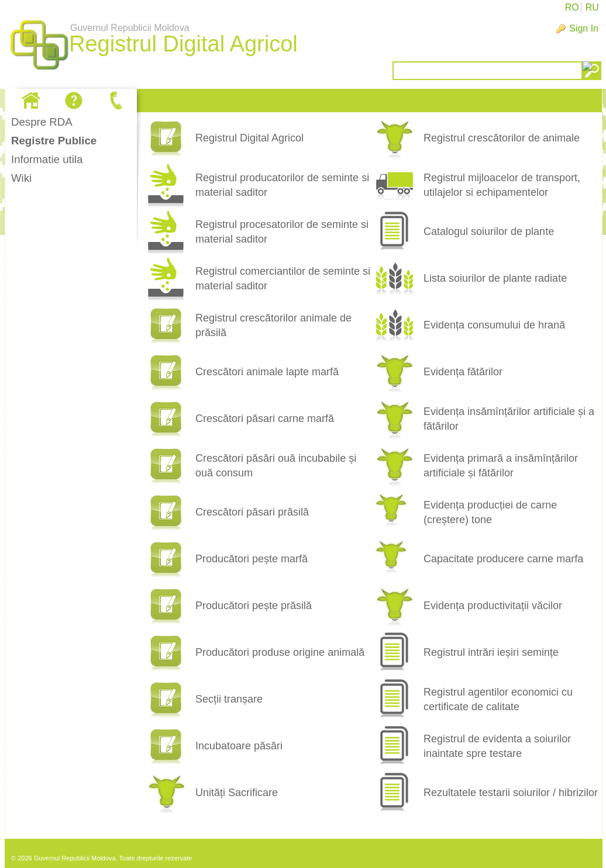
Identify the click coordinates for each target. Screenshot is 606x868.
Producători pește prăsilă (254, 606)
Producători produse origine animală (280, 652)
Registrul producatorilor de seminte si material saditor (282, 185)
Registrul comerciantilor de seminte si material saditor (283, 279)
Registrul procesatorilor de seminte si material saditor (282, 232)
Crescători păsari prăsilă (252, 512)
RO (572, 7)
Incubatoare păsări (239, 746)
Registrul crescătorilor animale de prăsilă (273, 325)
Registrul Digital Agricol (249, 138)
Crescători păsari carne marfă (265, 419)
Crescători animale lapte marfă (267, 372)
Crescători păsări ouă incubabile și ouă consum (276, 466)
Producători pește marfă (252, 559)
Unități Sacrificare (237, 793)
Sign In (584, 28)
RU (592, 7)
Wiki (21, 178)
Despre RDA (42, 122)
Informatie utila (47, 159)
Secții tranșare (229, 699)
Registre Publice (54, 141)
